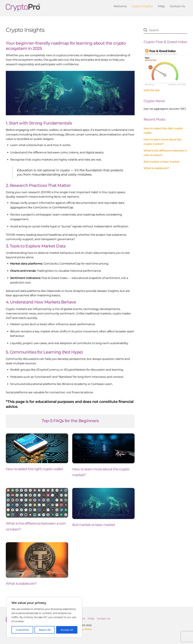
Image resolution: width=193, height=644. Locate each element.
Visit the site (152, 90)
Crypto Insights (142, 6)
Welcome (120, 6)
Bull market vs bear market (94, 524)
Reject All (45, 630)
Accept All (67, 630)
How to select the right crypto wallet (34, 468)
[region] (44, 617)
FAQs (161, 6)
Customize (22, 630)
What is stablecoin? (21, 583)
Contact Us (177, 6)
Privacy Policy (84, 628)
